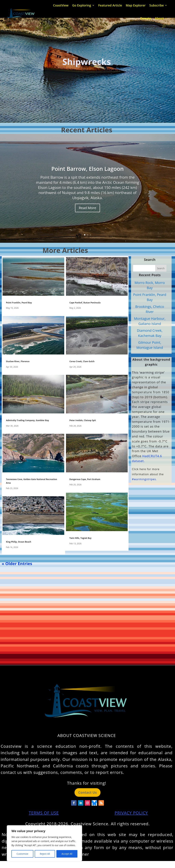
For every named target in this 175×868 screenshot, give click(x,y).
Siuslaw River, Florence (18, 361)
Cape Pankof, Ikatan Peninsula (85, 303)
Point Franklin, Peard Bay (19, 303)
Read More (87, 208)
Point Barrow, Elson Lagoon (88, 169)
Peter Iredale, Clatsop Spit (83, 420)
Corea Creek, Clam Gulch (82, 361)
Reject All (45, 854)
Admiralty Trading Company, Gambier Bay (27, 420)
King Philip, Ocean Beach (19, 542)
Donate (146, 18)
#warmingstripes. (144, 479)
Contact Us (87, 792)
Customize (22, 854)
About (159, 18)
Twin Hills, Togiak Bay (80, 538)
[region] (44, 843)
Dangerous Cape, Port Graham (85, 479)
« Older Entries (17, 563)
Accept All (67, 854)
